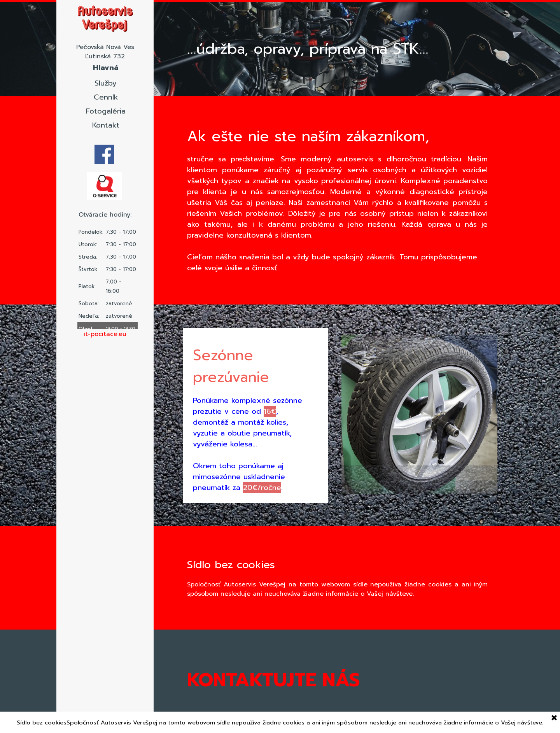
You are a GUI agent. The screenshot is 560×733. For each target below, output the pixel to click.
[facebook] (104, 154)
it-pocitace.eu (105, 334)
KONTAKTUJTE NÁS (273, 680)
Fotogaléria (106, 111)
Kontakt (106, 125)
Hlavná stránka (106, 73)
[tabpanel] (105, 334)
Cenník (106, 97)
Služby (106, 83)
